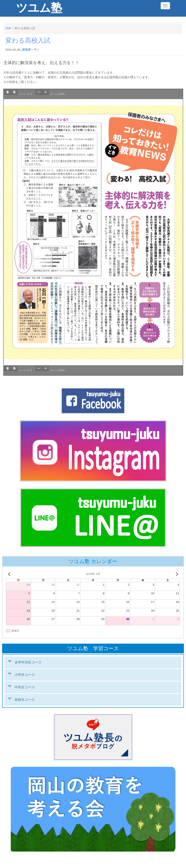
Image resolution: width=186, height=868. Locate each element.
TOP (8, 28)
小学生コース (25, 675)
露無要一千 (30, 50)
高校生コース (25, 700)
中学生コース (25, 687)
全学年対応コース (28, 662)
